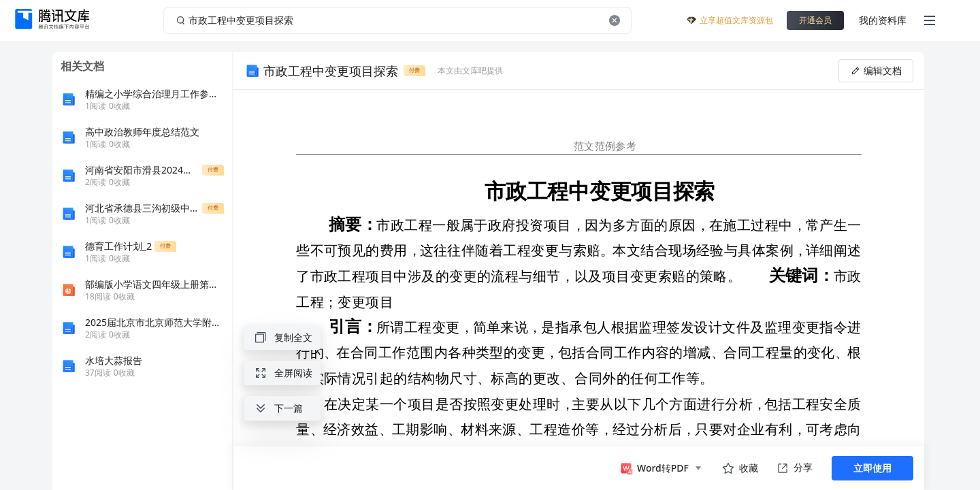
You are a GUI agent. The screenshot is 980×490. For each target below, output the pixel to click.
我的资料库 (883, 20)
